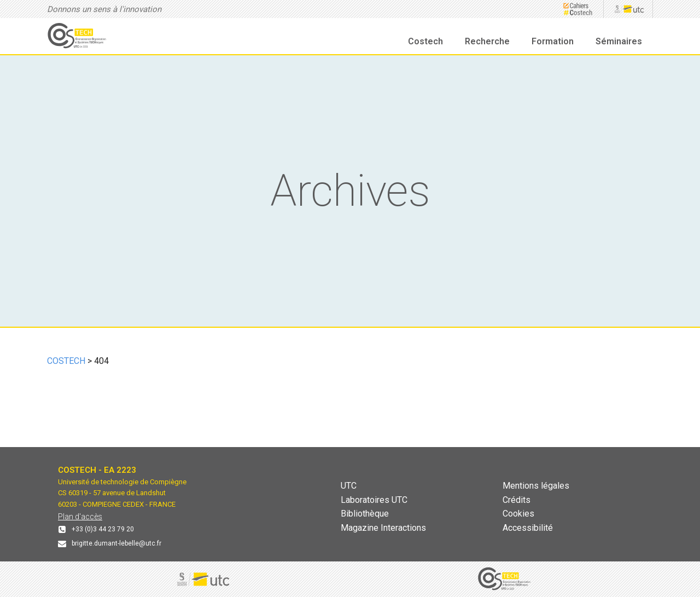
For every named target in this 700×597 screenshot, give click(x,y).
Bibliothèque (365, 514)
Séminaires (619, 41)
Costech (425, 41)
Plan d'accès (80, 517)
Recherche (487, 41)
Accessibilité (528, 528)
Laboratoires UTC (374, 500)
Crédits (517, 500)
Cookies (518, 514)
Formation (553, 41)
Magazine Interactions (383, 528)
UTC (349, 486)
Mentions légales (536, 486)
